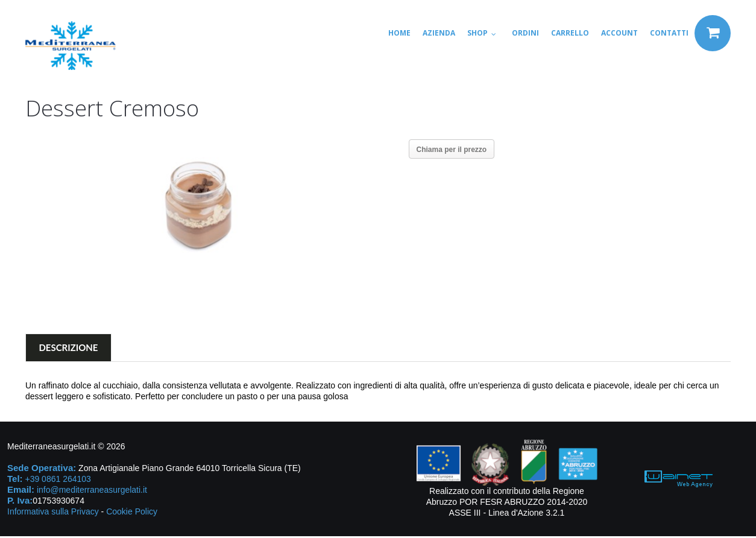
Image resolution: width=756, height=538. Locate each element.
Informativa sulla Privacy (53, 513)
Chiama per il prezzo (452, 150)
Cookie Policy (132, 513)
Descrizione (69, 349)
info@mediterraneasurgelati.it (92, 492)
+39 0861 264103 (58, 481)
